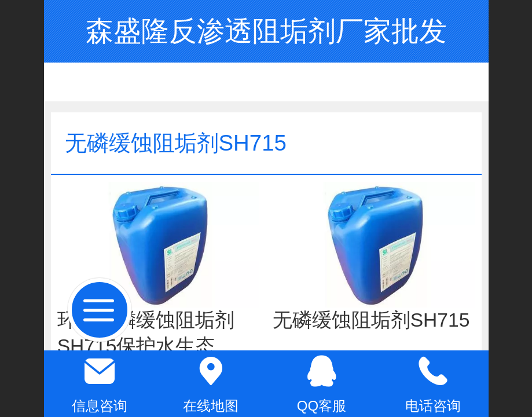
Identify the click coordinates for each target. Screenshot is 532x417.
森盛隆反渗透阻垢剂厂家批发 (266, 31)
